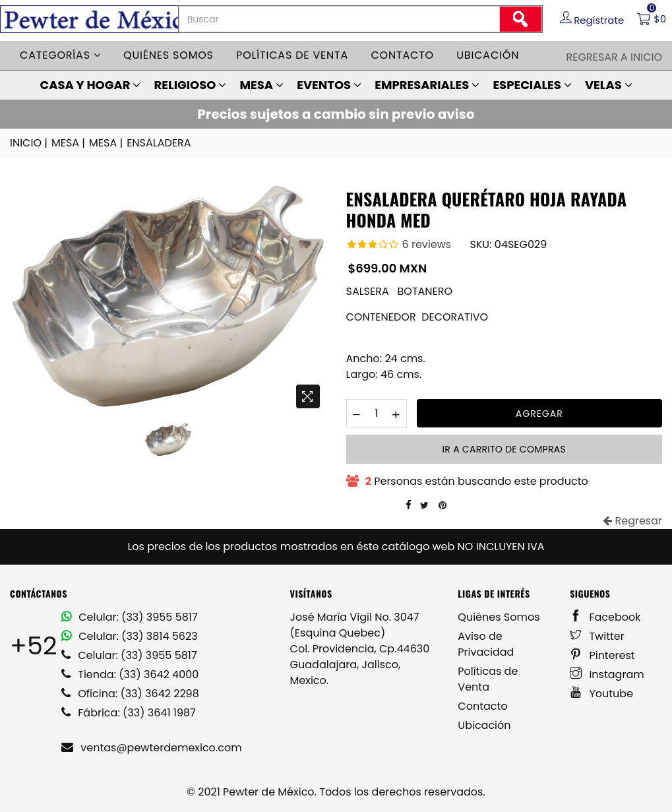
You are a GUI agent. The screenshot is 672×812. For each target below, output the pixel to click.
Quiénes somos (168, 55)
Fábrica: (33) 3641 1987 (129, 713)
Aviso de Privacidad (486, 644)
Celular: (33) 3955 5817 (130, 617)
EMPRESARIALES (427, 85)
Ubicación (488, 55)
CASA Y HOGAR (90, 85)
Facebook (605, 617)
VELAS (609, 85)
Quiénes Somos (499, 617)
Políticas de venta (292, 55)
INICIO (30, 143)
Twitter (597, 636)
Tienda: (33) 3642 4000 (130, 674)
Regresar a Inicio (614, 57)
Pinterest (602, 655)
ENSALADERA (159, 143)
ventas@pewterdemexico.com (152, 748)
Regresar (632, 521)
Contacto (402, 55)
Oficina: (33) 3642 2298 (130, 694)
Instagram (607, 674)
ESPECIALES (532, 85)
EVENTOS (329, 85)
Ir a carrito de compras (504, 449)
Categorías (60, 55)
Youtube (601, 694)
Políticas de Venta (488, 679)
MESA (261, 85)
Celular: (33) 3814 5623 (130, 636)
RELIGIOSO (191, 85)
